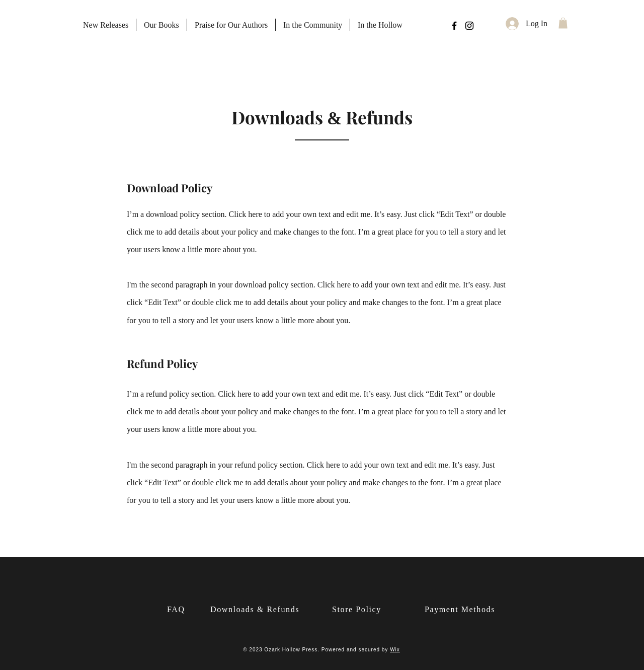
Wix (395, 650)
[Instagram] (469, 26)
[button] (563, 23)
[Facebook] (454, 26)
